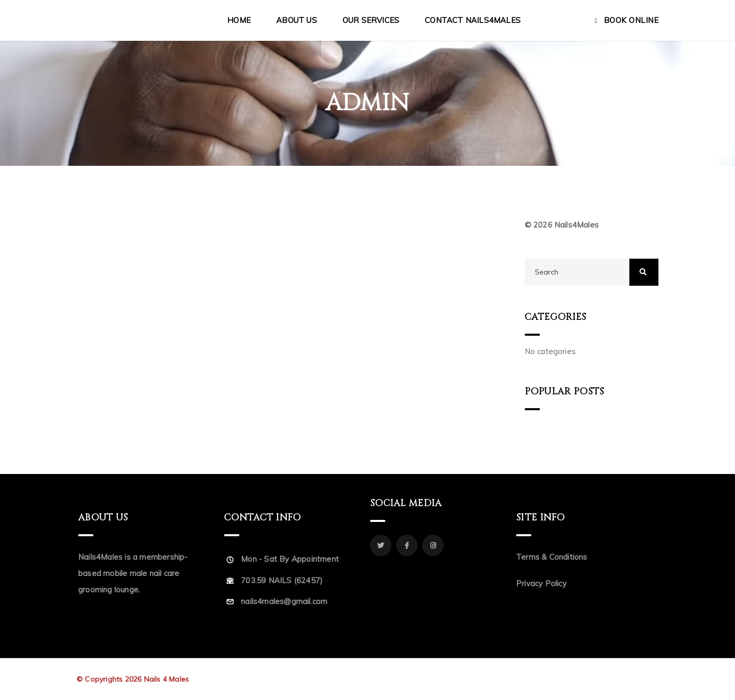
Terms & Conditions (552, 557)
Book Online (631, 20)
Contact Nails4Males (473, 20)
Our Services (371, 20)
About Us (297, 20)
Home (239, 20)
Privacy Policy (541, 583)
